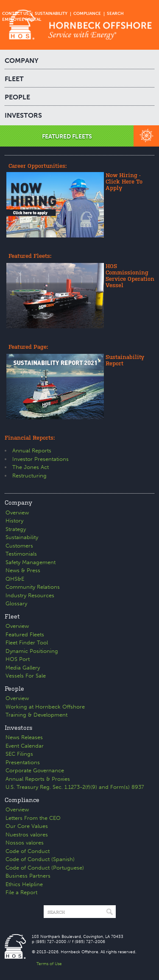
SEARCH (115, 14)
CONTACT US (15, 14)
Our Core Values (27, 826)
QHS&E (15, 579)
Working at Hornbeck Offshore (45, 707)
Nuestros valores (27, 835)
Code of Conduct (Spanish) (40, 859)
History (14, 521)
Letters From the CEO (33, 818)
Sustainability (22, 537)
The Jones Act (31, 467)
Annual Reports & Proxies (38, 779)
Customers (19, 546)
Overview (17, 513)
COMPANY (22, 61)
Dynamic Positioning (32, 651)
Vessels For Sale (26, 676)
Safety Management (31, 562)
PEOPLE (17, 97)
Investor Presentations (40, 459)
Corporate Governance (35, 770)
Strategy (16, 529)
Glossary (16, 603)
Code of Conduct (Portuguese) (45, 868)
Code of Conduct (28, 851)
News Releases (24, 737)
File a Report (21, 892)
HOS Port (18, 659)
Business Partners (28, 876)
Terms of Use (49, 964)
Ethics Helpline (24, 884)
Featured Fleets (25, 634)
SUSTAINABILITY (51, 14)
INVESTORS (23, 115)
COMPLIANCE (87, 14)
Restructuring (29, 476)
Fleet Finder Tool (27, 643)
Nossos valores (25, 843)
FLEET (14, 79)
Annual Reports (32, 450)
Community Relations (33, 587)
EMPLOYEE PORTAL (22, 20)
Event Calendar (25, 746)
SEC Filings (19, 754)
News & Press (23, 570)
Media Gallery (23, 668)
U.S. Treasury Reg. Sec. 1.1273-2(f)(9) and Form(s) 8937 (75, 787)
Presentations (23, 762)
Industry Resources (30, 595)
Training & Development (36, 715)
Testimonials (21, 554)
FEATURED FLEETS (67, 137)
